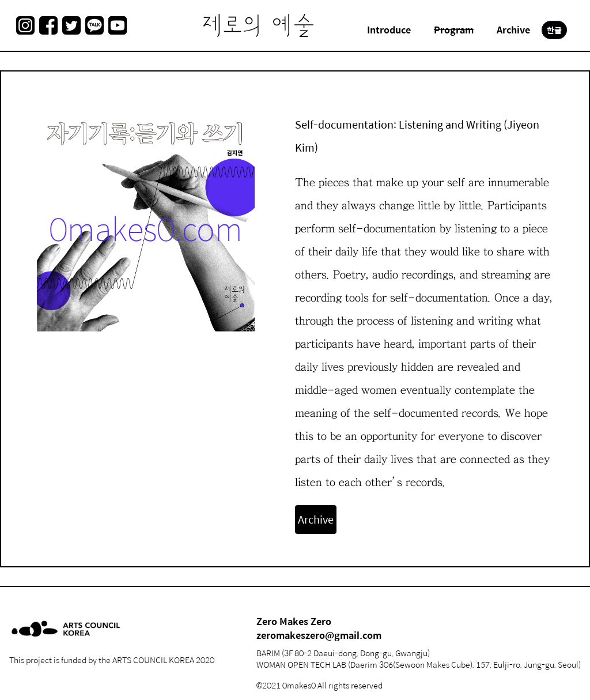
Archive (316, 519)
